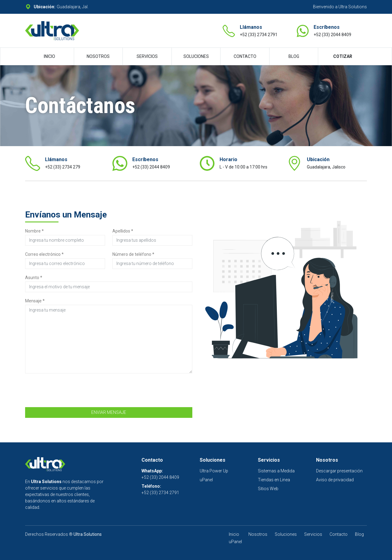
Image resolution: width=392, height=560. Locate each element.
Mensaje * (35, 301)
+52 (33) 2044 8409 (332, 35)
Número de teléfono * (133, 254)
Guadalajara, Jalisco (326, 167)
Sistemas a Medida (276, 471)
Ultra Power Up (214, 471)
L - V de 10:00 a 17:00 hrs (243, 167)
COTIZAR (343, 56)
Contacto (339, 534)
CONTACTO (245, 56)
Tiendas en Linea (274, 480)
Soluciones (286, 534)
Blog (359, 534)
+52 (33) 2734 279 (63, 167)
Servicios (313, 534)
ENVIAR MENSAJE (109, 412)
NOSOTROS (98, 56)
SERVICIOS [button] (147, 56)
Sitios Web (268, 489)
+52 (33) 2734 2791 (259, 35)
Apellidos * (123, 231)
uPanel (206, 480)
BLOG (294, 56)
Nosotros (258, 534)
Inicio (234, 534)
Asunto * (34, 278)
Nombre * (34, 231)
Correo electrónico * (44, 254)
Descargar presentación (339, 471)
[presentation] (72, 390)
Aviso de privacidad (335, 480)
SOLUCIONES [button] (196, 56)
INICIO (49, 56)
